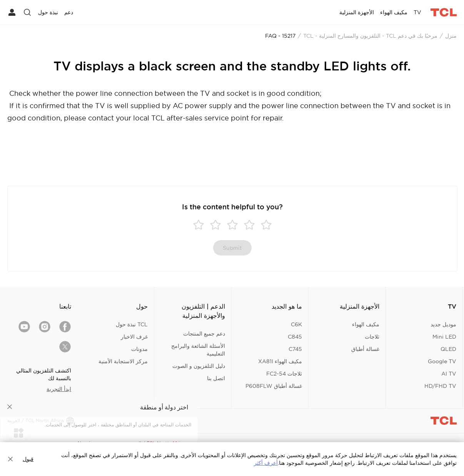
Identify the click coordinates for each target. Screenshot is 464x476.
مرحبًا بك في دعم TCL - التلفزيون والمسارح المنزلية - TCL (370, 36)
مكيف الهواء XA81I (280, 361)
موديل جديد (443, 324)
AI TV (449, 374)
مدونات (139, 349)
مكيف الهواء (366, 324)
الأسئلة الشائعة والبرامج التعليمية (198, 350)
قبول (28, 459)
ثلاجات (372, 337)
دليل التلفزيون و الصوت (199, 366)
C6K (296, 324)
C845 (295, 337)
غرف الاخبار (134, 337)
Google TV (442, 361)
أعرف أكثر (266, 463)
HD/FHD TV (440, 386)
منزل (451, 36)
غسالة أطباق (365, 349)
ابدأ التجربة (59, 389)
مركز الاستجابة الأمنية (123, 361)
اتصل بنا (216, 378)
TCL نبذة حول (132, 324)
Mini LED (444, 337)
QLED (448, 349)
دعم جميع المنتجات (204, 334)
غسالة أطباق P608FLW (274, 386)
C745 (295, 349)
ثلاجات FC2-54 (284, 374)
